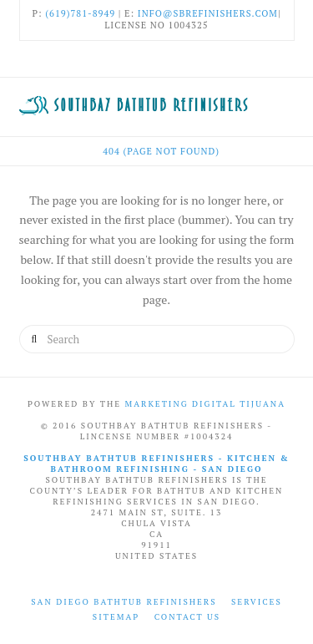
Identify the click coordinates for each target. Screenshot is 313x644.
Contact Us (188, 617)
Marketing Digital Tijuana (205, 404)
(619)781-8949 (80, 13)
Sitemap (116, 617)
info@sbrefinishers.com (208, 13)
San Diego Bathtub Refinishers (124, 602)
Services (257, 602)
